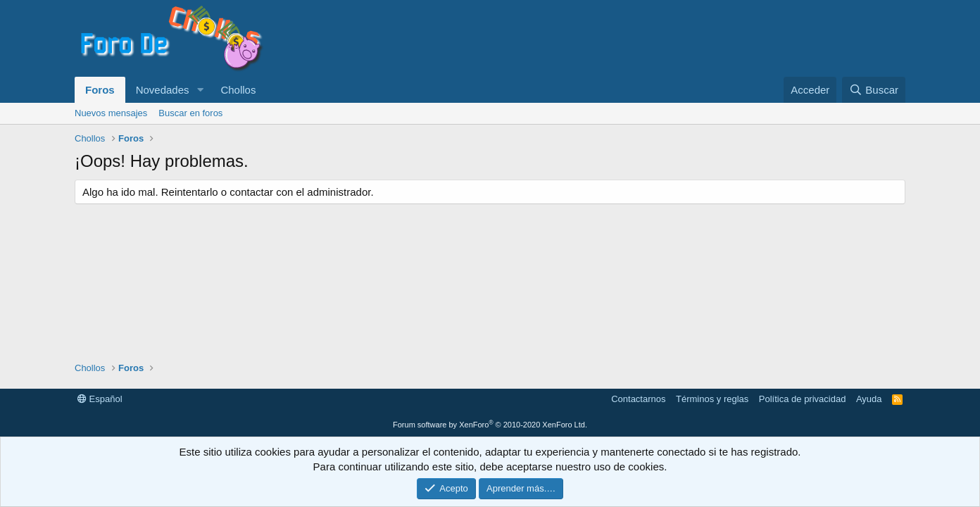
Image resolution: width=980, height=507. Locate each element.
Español (100, 399)
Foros (100, 90)
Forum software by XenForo (490, 425)
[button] (200, 90)
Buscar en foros (190, 113)
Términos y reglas (712, 399)
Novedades (163, 90)
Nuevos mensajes (111, 113)
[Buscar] (874, 90)
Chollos (238, 90)
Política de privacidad (803, 399)
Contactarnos (638, 399)
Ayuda (869, 399)
